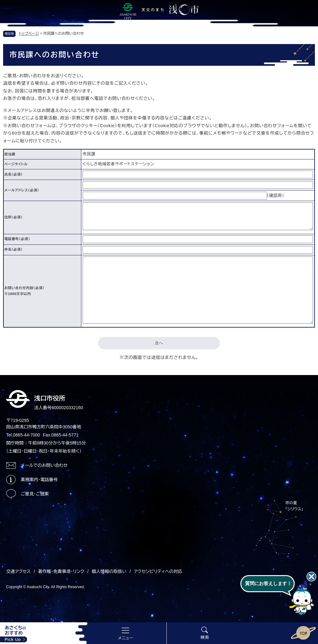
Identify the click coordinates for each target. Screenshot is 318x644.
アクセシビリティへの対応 (158, 571)
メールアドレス (22, 190)
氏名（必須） (14, 174)
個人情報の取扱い (109, 571)
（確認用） (276, 196)
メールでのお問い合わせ (44, 465)
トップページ (29, 34)
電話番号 (17, 239)
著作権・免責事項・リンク (61, 571)
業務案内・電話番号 (39, 480)
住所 (14, 217)
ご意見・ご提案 (35, 494)
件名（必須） (14, 249)
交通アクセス (18, 571)
